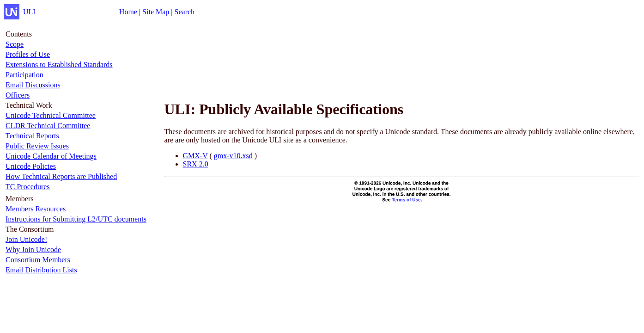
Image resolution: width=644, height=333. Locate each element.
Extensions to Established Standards (59, 65)
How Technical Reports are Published (61, 176)
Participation (24, 75)
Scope (15, 44)
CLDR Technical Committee (48, 126)
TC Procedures (28, 187)
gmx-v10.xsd (233, 156)
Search (185, 12)
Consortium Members (38, 260)
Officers (18, 95)
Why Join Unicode (33, 250)
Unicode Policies (31, 166)
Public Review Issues (37, 146)
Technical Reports (32, 136)
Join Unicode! (26, 239)
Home (128, 12)
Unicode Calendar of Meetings (51, 156)
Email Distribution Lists (41, 270)
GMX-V (195, 156)
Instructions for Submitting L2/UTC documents (76, 219)
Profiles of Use (28, 54)
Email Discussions (33, 85)
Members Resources (36, 209)
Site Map (156, 12)
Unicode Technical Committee (51, 115)
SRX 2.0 (196, 164)
